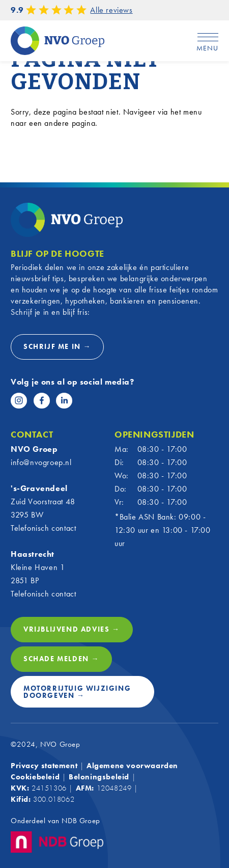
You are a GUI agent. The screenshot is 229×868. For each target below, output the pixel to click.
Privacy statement (44, 766)
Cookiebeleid (35, 777)
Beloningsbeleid (99, 777)
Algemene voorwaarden (132, 766)
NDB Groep (81, 821)
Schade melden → (61, 659)
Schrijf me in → (57, 346)
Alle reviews (111, 10)
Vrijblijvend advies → (72, 629)
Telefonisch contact (43, 528)
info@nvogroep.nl (41, 462)
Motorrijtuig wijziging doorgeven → (77, 692)
